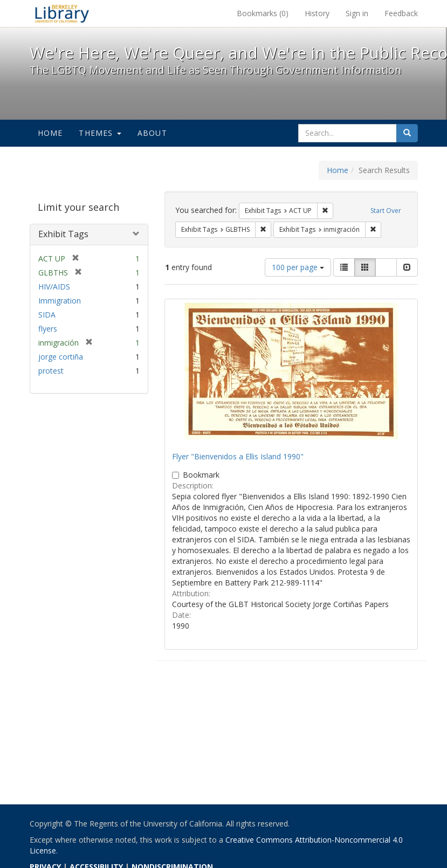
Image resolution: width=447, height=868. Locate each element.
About (152, 133)
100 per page (298, 267)
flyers (48, 329)
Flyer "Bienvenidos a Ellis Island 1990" (238, 456)
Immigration (60, 301)
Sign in (357, 13)
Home (50, 133)
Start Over (386, 211)
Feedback (401, 13)
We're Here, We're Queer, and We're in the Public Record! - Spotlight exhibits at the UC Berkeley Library (62, 13)
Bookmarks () (263, 13)
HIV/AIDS (54, 287)
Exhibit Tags (63, 234)
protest (51, 371)
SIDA (47, 315)
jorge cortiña (61, 357)
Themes (100, 133)
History (317, 13)
